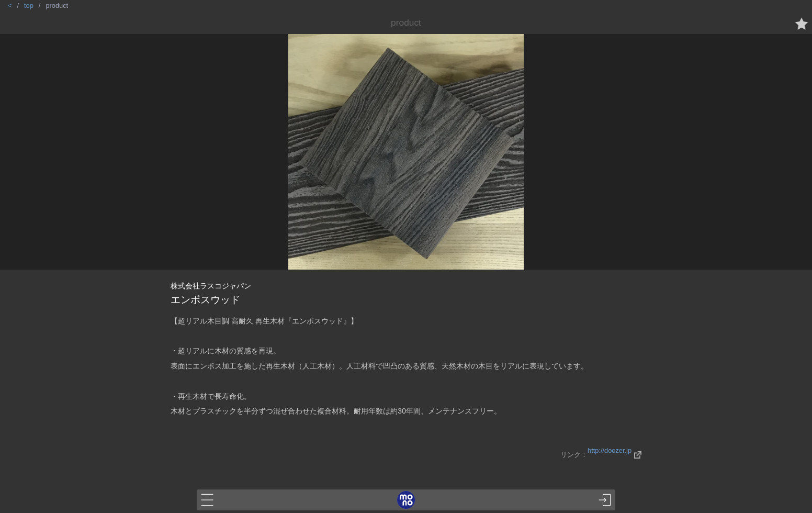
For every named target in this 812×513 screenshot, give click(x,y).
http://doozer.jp (610, 450)
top (29, 5)
